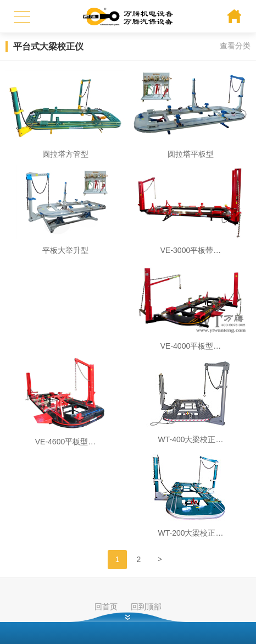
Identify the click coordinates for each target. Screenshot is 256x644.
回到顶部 (146, 607)
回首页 (106, 607)
